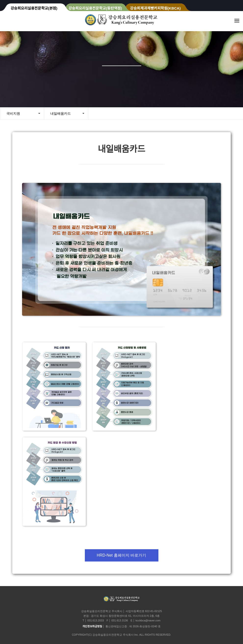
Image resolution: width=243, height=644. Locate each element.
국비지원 (13, 113)
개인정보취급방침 (92, 626)
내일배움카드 (61, 113)
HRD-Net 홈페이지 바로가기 (122, 555)
